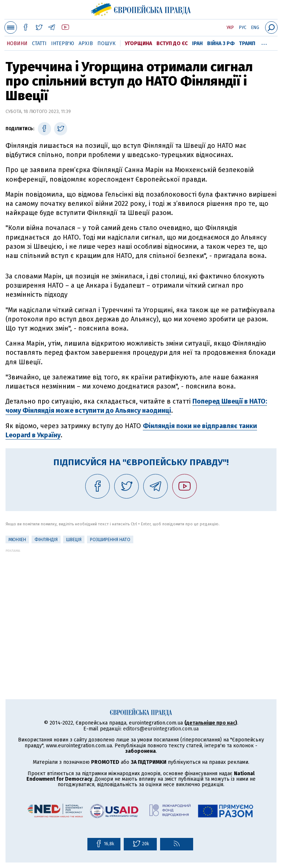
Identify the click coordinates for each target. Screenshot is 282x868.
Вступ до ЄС (172, 43)
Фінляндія (46, 540)
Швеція (74, 540)
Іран (197, 43)
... (264, 42)
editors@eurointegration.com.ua (161, 729)
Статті (39, 43)
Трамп (247, 43)
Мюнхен (17, 540)
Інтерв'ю (63, 43)
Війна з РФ (221, 43)
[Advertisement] (141, 604)
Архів (86, 43)
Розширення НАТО (110, 540)
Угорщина (138, 43)
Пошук (106, 43)
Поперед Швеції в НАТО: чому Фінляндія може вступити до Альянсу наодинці (136, 406)
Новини (17, 43)
